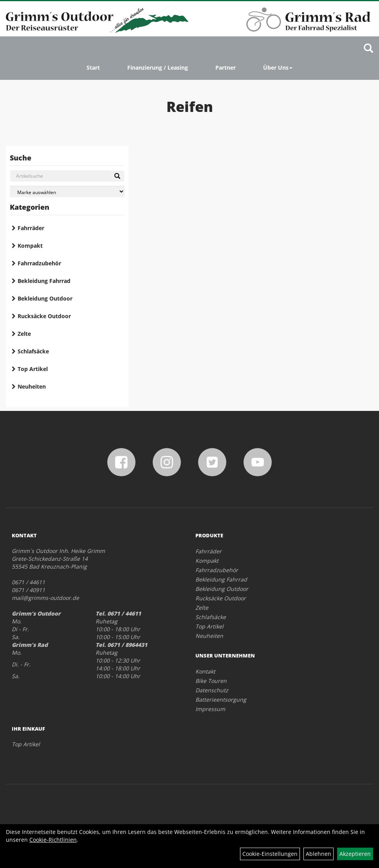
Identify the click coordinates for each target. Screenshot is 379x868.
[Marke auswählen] (67, 192)
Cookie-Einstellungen (270, 854)
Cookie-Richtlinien (53, 840)
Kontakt (205, 671)
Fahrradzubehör (39, 263)
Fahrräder (31, 228)
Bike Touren (211, 681)
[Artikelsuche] (368, 49)
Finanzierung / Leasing (158, 68)
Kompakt (30, 246)
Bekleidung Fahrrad (44, 281)
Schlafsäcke (33, 351)
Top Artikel (33, 369)
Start (93, 68)
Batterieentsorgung (221, 700)
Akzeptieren (355, 854)
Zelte (24, 334)
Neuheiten (32, 386)
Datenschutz (212, 690)
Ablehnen (319, 854)
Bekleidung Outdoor (45, 298)
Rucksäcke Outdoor (44, 316)
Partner (226, 68)
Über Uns (278, 68)
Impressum (210, 709)
